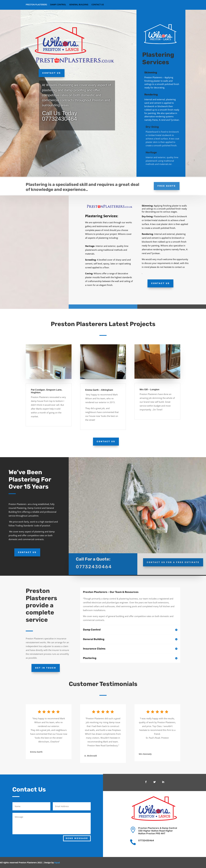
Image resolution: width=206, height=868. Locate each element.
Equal (57, 862)
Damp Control (58, 5)
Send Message (77, 838)
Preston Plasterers (36, 5)
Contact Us (98, 5)
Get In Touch (46, 668)
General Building (79, 5)
